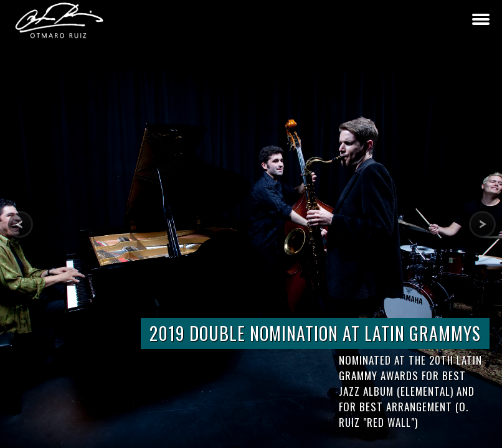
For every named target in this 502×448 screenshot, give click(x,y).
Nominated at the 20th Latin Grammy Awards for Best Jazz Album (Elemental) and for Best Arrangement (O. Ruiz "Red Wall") (410, 391)
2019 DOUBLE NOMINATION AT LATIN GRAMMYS (315, 333)
